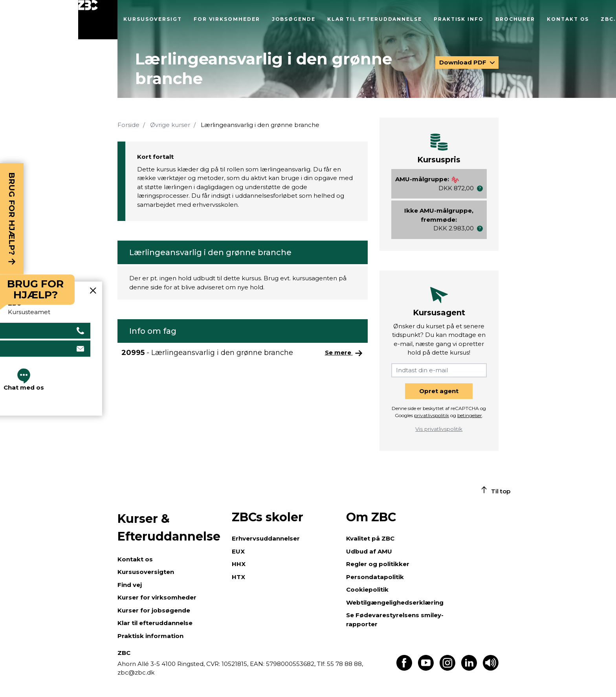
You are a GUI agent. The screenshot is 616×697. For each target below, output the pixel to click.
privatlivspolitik (432, 415)
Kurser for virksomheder (157, 597)
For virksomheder (227, 19)
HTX (238, 577)
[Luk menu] (98, 20)
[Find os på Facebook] (404, 668)
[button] (480, 189)
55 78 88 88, (344, 664)
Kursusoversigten (146, 572)
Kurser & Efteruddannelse (169, 528)
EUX (238, 551)
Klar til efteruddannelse (375, 19)
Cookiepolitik (367, 589)
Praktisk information (150, 636)
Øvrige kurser (170, 125)
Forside (128, 125)
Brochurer (515, 19)
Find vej (130, 585)
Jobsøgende (294, 19)
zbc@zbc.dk (136, 672)
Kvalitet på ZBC (370, 538)
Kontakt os (568, 19)
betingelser (470, 415)
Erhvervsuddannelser (266, 538)
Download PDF (464, 62)
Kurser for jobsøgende (154, 610)
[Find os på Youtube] (426, 668)
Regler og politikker (378, 564)
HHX (239, 564)
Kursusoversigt (153, 19)
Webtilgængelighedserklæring (395, 602)
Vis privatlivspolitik (439, 429)
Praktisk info (459, 19)
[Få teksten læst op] (491, 668)
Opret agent (439, 391)
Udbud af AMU (369, 551)
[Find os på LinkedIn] (469, 668)
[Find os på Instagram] (447, 668)
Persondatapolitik (375, 577)
